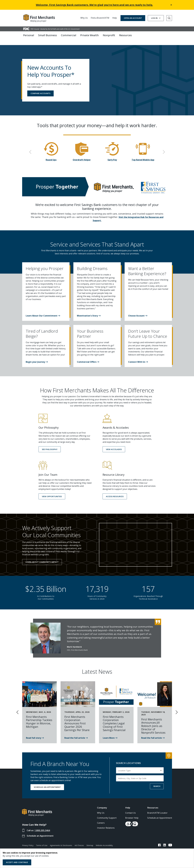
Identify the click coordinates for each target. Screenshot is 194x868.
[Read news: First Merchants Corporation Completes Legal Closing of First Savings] (110, 733)
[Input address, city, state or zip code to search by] (140, 774)
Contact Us (130, 808)
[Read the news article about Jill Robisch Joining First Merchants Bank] (153, 733)
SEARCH (157, 781)
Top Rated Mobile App (143, 155)
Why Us (84, 18)
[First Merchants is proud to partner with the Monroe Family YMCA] (35, 733)
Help (115, 18)
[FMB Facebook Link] (159, 841)
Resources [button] (125, 35)
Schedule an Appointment (40, 831)
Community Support (107, 813)
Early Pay (112, 155)
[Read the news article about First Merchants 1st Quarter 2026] (76, 733)
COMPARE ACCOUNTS (40, 88)
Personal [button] (29, 35)
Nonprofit (109, 35)
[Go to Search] (169, 18)
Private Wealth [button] (90, 35)
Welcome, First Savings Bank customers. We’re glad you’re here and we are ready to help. (94, 5)
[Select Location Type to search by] (140, 766)
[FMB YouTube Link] (170, 841)
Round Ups (51, 155)
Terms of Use (42, 840)
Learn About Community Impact (42, 557)
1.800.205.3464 (42, 825)
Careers (101, 818)
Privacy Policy (28, 840)
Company (102, 803)
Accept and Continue (17, 862)
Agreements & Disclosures (61, 840)
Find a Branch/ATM (100, 18)
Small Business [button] (48, 35)
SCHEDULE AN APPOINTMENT (47, 782)
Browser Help (132, 813)
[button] (43, 311)
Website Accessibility (104, 840)
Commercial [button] (69, 35)
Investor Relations (106, 823)
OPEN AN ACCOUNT (133, 18)
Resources (153, 803)
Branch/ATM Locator (157, 808)
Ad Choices (79, 840)
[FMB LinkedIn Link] (165, 841)
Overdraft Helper (82, 155)
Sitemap (90, 840)
